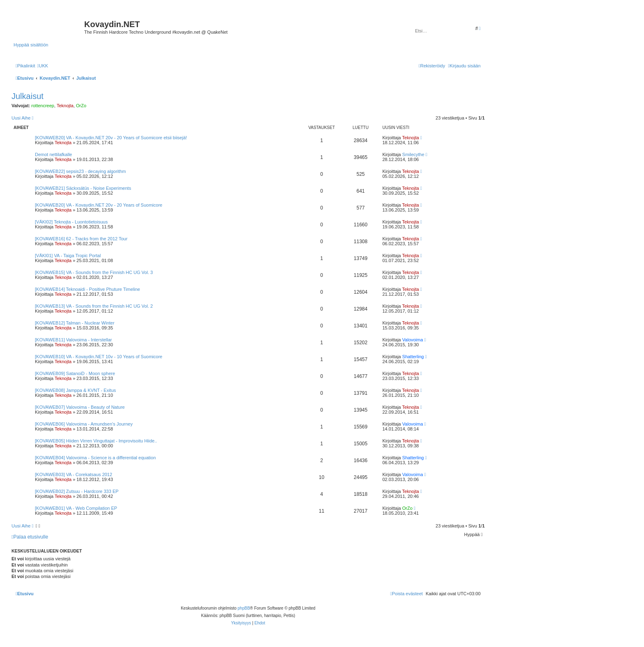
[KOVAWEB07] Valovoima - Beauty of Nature (80, 407)
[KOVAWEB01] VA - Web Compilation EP (76, 508)
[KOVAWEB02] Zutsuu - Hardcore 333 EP (77, 491)
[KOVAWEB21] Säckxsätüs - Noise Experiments (83, 188)
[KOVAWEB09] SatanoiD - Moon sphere (75, 373)
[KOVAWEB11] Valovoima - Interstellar (73, 340)
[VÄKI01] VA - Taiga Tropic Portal (68, 256)
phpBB (244, 608)
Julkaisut (28, 96)
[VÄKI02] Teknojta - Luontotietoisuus (71, 222)
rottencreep (43, 106)
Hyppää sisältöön (31, 45)
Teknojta (65, 106)
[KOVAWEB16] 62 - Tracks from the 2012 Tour (81, 239)
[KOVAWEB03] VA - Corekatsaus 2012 (74, 474)
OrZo (81, 106)
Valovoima (413, 340)
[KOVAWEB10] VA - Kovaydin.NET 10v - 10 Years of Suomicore (99, 357)
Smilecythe (413, 154)
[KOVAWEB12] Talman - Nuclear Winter (75, 323)
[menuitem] (43, 66)
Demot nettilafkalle (54, 154)
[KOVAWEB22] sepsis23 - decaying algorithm (80, 171)
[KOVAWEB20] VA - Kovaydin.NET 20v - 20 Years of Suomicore (99, 205)
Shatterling (413, 357)
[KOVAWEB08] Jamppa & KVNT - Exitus (75, 390)
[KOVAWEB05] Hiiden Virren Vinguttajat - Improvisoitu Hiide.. (96, 441)
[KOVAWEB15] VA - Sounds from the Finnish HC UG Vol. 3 (94, 272)
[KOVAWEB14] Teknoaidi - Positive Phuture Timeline (87, 289)
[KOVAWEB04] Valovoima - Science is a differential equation (95, 458)
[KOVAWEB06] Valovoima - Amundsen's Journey (84, 424)
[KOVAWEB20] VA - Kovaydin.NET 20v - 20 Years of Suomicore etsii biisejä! (111, 138)
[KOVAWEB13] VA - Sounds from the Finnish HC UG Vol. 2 (94, 306)
